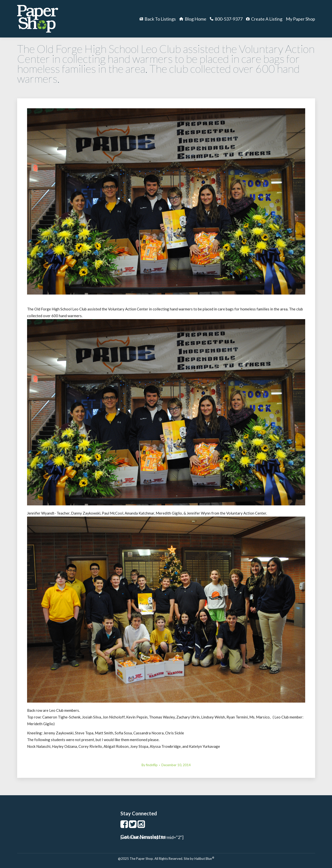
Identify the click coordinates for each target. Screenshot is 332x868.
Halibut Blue (204, 859)
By (150, 765)
